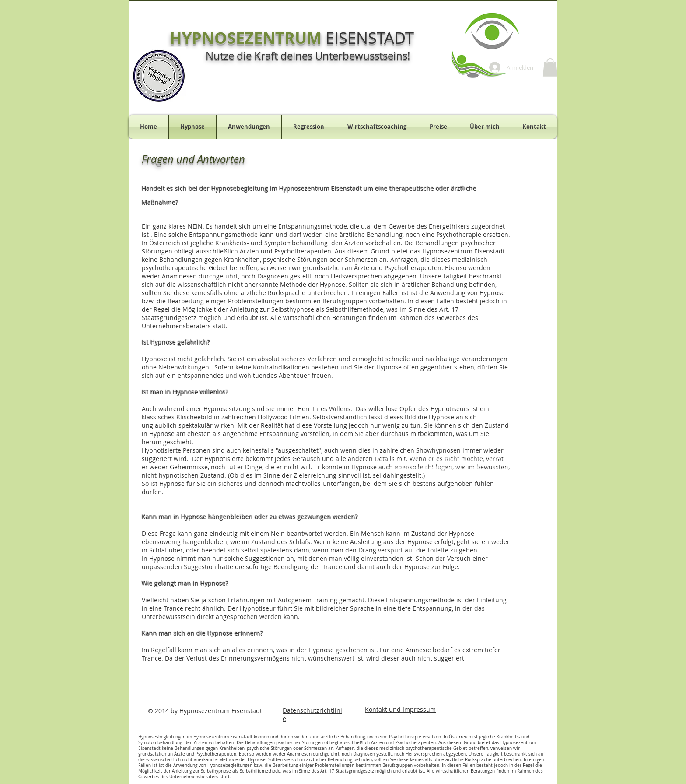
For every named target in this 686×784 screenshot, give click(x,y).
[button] (550, 67)
